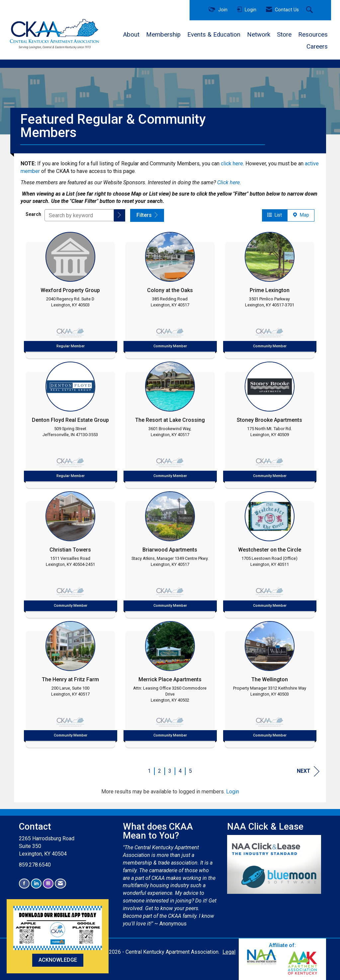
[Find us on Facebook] (24, 883)
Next (308, 771)
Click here (228, 182)
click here (232, 163)
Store (284, 35)
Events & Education (214, 35)
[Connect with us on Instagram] (48, 883)
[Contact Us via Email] (60, 883)
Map (301, 215)
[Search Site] (310, 10)
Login (233, 792)
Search (33, 214)
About (131, 35)
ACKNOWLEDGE (58, 960)
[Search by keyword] (79, 215)
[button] (120, 215)
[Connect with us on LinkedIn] (36, 883)
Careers (317, 47)
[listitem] (70, 293)
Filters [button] (147, 215)
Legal (229, 952)
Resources (313, 35)
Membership (163, 35)
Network (259, 35)
